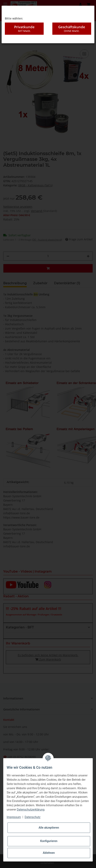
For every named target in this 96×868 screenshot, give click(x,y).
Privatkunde (24, 29)
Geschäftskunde (72, 29)
